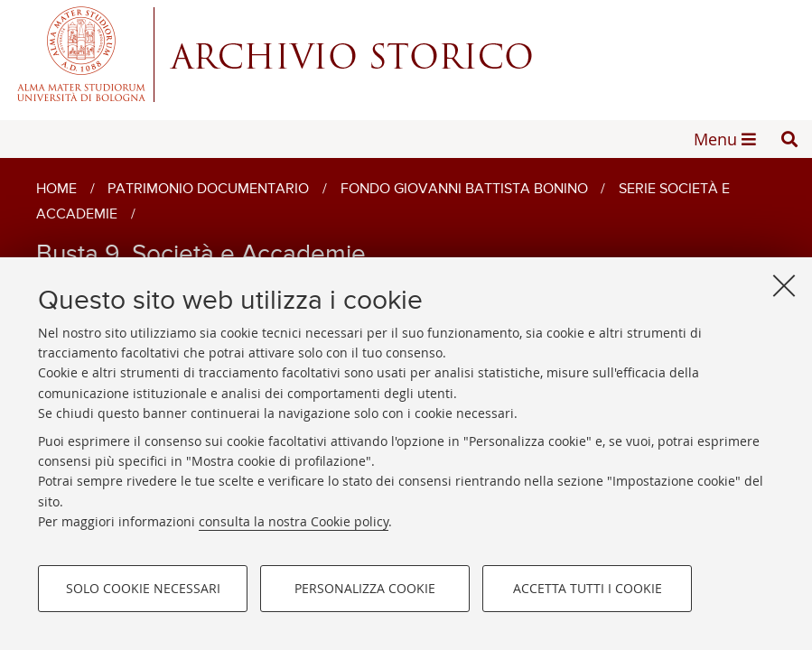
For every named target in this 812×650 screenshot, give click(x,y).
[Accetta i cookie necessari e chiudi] (784, 285)
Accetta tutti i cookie (588, 588)
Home (56, 190)
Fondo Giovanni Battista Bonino (464, 190)
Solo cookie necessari (143, 588)
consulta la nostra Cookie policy (294, 521)
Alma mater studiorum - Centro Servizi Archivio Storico (406, 54)
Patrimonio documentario (208, 190)
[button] (789, 139)
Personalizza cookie (365, 588)
